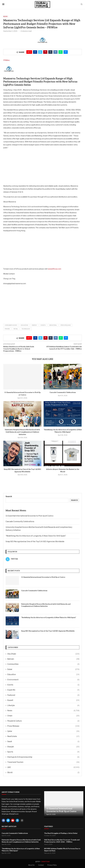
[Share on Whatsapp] (61, 52)
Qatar (43, 731)
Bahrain (43, 659)
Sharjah (43, 747)
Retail (16, 329)
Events (43, 325)
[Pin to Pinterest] (45, 52)
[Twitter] (24, 559)
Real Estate (43, 736)
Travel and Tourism (43, 762)
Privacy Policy (52, 865)
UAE (43, 767)
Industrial (53, 325)
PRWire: (7, 60)
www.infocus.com (54, 269)
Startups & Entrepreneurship (43, 757)
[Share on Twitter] (40, 52)
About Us (31, 865)
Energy (34, 325)
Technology (26, 329)
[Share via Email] (66, 52)
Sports (43, 752)
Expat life (43, 690)
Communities (43, 664)
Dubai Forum (46, 861)
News (43, 711)
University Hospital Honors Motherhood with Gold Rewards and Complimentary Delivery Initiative (22, 432)
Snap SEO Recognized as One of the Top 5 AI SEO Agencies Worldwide (35, 541)
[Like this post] (30, 52)
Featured (43, 695)
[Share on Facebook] (35, 52)
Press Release (66, 325)
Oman (43, 716)
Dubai (43, 669)
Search (9, 496)
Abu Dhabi (43, 654)
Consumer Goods (11, 325)
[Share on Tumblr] (50, 52)
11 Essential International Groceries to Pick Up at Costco (29, 516)
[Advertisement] (42, 167)
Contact (41, 865)
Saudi (43, 742)
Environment (43, 680)
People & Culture (43, 721)
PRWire (7, 329)
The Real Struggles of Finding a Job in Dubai (61, 833)
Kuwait (43, 700)
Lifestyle (43, 705)
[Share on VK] (55, 52)
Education (24, 325)
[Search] (82, 4)
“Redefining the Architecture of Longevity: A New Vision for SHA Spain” (36, 536)
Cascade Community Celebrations (63, 392)
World (43, 773)
